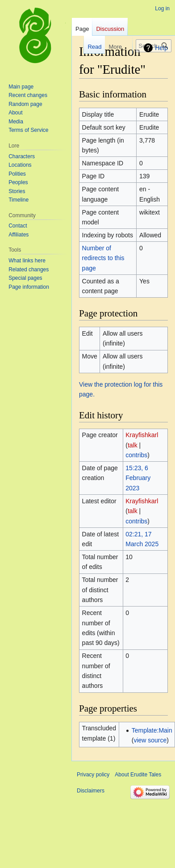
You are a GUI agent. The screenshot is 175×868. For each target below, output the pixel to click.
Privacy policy (93, 775)
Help (161, 48)
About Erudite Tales (138, 775)
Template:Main (152, 730)
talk (133, 445)
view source (150, 740)
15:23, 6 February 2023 (138, 478)
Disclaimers (91, 791)
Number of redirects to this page (103, 258)
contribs (136, 455)
